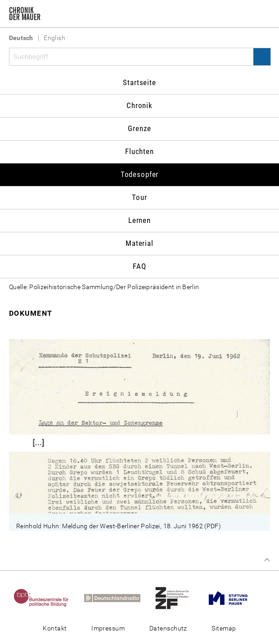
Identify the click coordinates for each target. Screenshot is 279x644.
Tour (139, 197)
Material (139, 243)
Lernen (139, 220)
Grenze (139, 128)
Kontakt (55, 628)
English (54, 38)
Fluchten (139, 151)
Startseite (139, 82)
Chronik (139, 105)
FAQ (139, 266)
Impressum (108, 628)
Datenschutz (168, 628)
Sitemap (224, 628)
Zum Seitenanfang (267, 560)
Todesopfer (140, 174)
